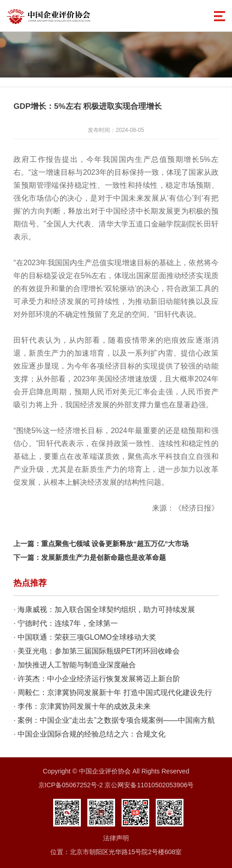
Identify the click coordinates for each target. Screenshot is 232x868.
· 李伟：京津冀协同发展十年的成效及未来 (82, 706)
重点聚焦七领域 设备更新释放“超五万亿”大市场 (115, 544)
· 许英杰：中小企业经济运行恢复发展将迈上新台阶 (97, 679)
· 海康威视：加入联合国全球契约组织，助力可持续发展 (104, 609)
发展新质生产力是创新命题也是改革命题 (104, 557)
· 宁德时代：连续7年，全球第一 (66, 623)
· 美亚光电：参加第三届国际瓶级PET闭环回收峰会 (97, 651)
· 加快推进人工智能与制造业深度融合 (75, 665)
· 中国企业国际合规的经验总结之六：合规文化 (89, 734)
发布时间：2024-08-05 (116, 130)
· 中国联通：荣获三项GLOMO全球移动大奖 (85, 637)
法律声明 (116, 838)
